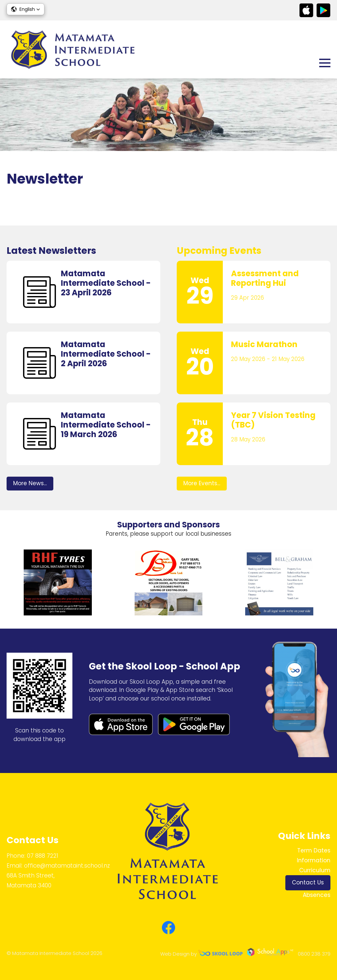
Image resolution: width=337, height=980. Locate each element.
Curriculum (315, 870)
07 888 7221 (43, 856)
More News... (30, 483)
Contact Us (308, 882)
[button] (26, 9)
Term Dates (314, 850)
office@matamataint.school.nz (67, 866)
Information (314, 860)
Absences (317, 895)
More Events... (202, 483)
